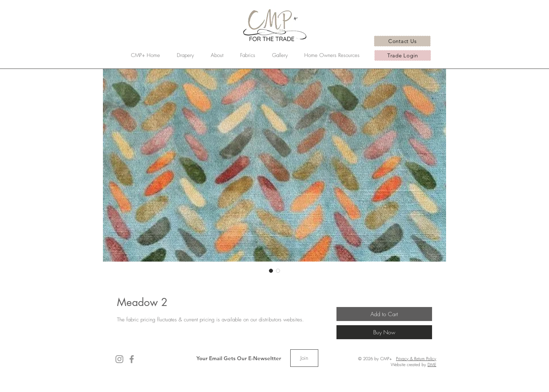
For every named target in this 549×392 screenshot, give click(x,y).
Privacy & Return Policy (416, 359)
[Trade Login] (403, 55)
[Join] (304, 358)
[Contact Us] (402, 41)
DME (432, 365)
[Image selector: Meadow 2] (271, 271)
